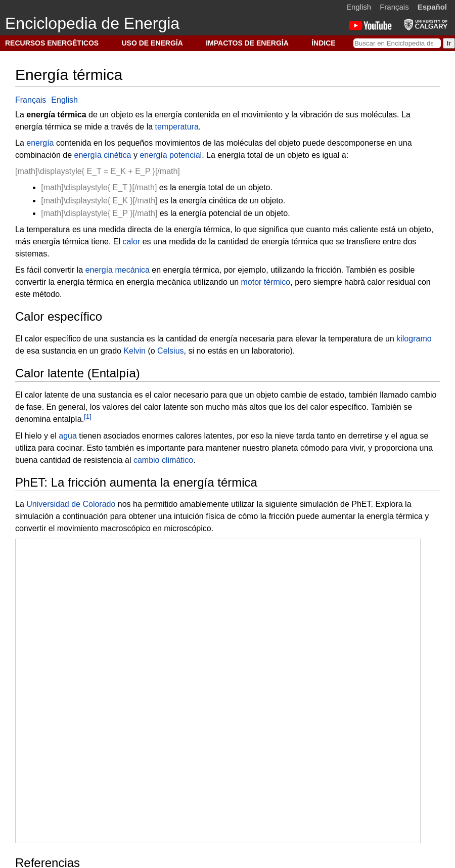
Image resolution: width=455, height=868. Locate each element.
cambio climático (163, 460)
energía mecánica (118, 270)
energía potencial (171, 155)
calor (132, 242)
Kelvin (134, 351)
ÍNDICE (323, 43)
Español (432, 7)
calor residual (391, 282)
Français (394, 7)
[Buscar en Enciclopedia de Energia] (397, 43)
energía (40, 143)
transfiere (364, 242)
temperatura (177, 127)
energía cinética (103, 155)
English (359, 7)
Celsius (170, 351)
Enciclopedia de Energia (92, 23)
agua (68, 436)
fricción (328, 270)
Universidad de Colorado (71, 504)
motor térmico (265, 282)
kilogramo (414, 339)
